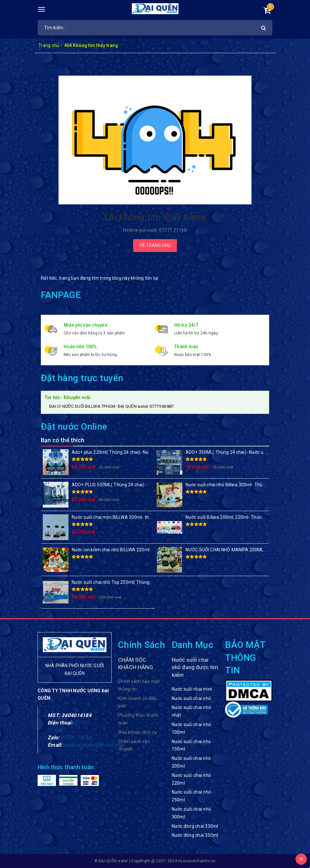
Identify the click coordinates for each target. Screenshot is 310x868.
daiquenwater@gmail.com (94, 745)
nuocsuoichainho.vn (197, 861)
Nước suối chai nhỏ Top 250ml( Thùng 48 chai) (119, 582)
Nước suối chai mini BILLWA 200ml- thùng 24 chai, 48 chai (131, 517)
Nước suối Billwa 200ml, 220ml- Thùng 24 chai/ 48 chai (242, 517)
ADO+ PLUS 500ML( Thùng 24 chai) (108, 485)
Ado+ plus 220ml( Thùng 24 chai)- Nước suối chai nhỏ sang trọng (138, 452)
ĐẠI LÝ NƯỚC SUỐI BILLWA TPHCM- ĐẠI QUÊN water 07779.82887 (111, 406)
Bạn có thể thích (63, 440)
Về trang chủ (155, 245)
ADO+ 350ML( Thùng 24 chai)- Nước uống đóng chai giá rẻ (245, 452)
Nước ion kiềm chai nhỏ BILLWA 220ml (111, 550)
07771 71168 (76, 737)
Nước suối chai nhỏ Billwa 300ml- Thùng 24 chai (234, 485)
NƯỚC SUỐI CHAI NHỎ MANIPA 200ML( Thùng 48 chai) (241, 550)
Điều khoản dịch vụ (137, 732)
